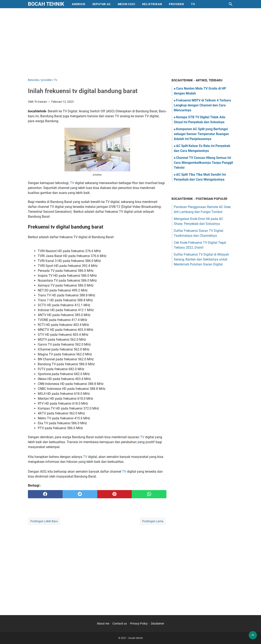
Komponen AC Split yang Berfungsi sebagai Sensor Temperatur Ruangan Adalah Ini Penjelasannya (201, 134)
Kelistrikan (152, 4)
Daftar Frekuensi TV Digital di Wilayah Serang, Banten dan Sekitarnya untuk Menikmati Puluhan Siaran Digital (201, 259)
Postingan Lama (153, 521)
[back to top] (253, 635)
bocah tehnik (46, 4)
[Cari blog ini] (231, 4)
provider (176, 4)
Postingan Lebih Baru (44, 521)
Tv (193, 4)
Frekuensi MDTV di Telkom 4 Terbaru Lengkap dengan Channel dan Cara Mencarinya (202, 105)
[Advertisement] (130, 43)
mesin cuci (126, 4)
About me (103, 624)
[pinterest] (115, 494)
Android (79, 4)
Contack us (120, 624)
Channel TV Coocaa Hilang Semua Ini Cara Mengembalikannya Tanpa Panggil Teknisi (203, 163)
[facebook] (45, 494)
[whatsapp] (149, 494)
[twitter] (80, 494)
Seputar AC (102, 4)
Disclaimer (158, 624)
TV (72, 183)
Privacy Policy (139, 624)
